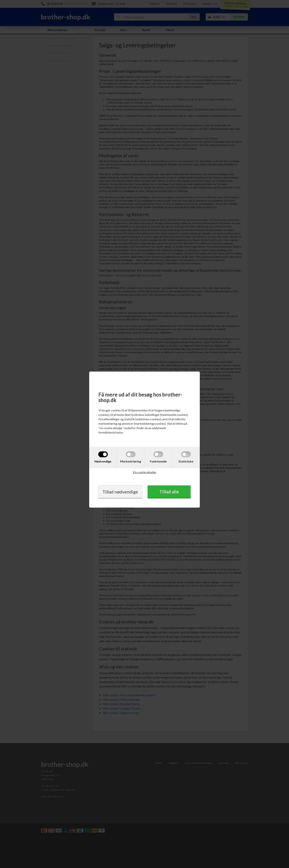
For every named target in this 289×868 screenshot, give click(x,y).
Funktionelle (158, 461)
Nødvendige (103, 461)
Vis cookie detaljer (144, 472)
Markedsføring (131, 461)
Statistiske (186, 461)
